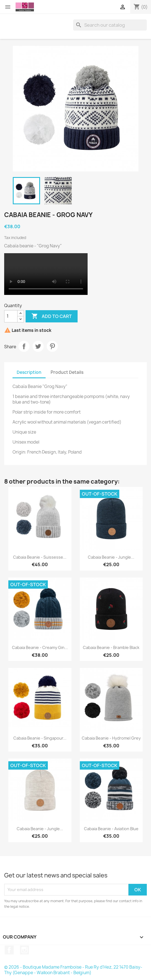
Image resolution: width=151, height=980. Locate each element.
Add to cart (52, 316)
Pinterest (52, 346)
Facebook (9, 950)
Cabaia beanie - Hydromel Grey (111, 738)
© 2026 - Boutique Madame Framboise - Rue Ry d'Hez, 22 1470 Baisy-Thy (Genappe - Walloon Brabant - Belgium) (73, 970)
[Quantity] (11, 316)
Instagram (24, 950)
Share (24, 346)
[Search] (110, 25)
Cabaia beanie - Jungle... (111, 557)
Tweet (38, 346)
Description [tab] (29, 372)
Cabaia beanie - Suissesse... (40, 557)
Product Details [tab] (67, 372)
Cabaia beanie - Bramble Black (111, 647)
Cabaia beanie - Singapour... (40, 738)
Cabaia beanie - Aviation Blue (111, 829)
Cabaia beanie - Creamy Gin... (40, 647)
